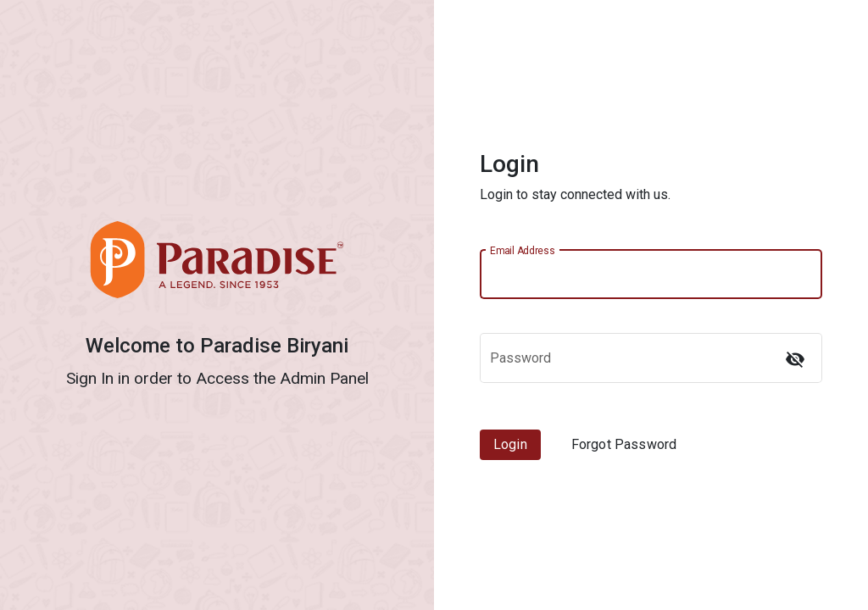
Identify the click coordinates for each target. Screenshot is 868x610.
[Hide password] (795, 359)
